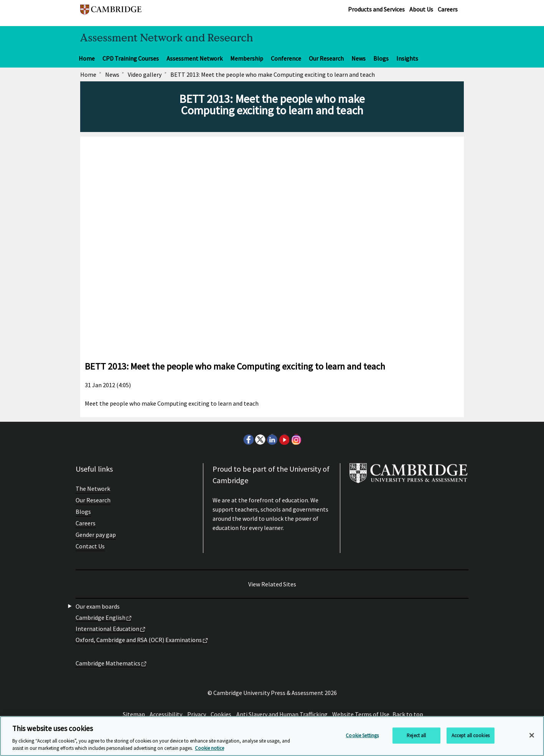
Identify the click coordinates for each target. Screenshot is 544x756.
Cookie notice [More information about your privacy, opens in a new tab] (209, 748)
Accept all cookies (471, 735)
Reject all (416, 735)
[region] (272, 736)
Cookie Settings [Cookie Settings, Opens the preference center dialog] (362, 735)
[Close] (532, 735)
